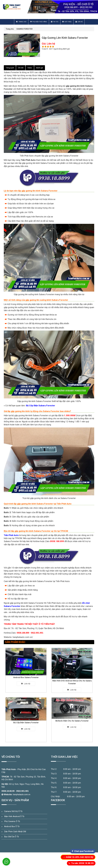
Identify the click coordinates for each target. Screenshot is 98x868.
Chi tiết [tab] (21, 68)
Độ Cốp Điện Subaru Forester (26, 721)
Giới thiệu (67, 22)
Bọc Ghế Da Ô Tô (12, 837)
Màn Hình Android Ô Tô (14, 816)
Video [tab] (30, 68)
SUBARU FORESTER (24, 29)
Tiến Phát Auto (9, 769)
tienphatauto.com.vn (22, 794)
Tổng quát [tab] (10, 68)
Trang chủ (21, 22)
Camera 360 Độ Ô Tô (13, 811)
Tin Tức (55, 22)
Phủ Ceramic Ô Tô (12, 821)
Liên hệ (79, 22)
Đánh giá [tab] (40, 68)
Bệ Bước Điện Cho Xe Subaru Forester (72, 720)
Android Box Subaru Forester (26, 672)
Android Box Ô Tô (12, 826)
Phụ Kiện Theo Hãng (39, 22)
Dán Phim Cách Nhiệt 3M (15, 832)
